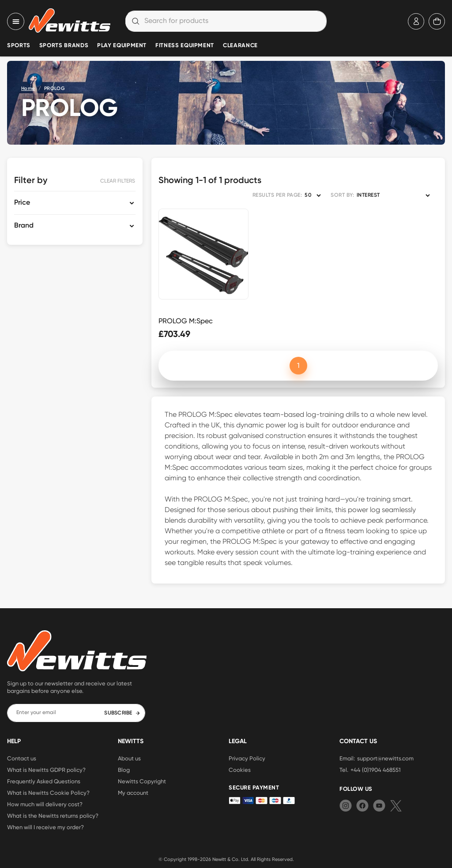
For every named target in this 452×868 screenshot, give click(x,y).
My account (133, 793)
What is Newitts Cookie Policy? (48, 793)
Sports (19, 46)
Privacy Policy (247, 758)
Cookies (240, 770)
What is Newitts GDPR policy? (46, 770)
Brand (24, 226)
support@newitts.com (385, 758)
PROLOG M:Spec (186, 321)
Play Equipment (122, 46)
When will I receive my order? (45, 827)
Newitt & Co (225, 859)
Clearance (240, 46)
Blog (124, 770)
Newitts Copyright (142, 781)
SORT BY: (342, 195)
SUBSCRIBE (122, 713)
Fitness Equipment (185, 46)
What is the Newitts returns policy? (53, 816)
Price (22, 203)
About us (129, 758)
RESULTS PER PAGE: (277, 195)
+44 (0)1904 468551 (376, 770)
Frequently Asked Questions (44, 781)
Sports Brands (64, 46)
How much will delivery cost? (45, 804)
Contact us (22, 758)
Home (28, 88)
